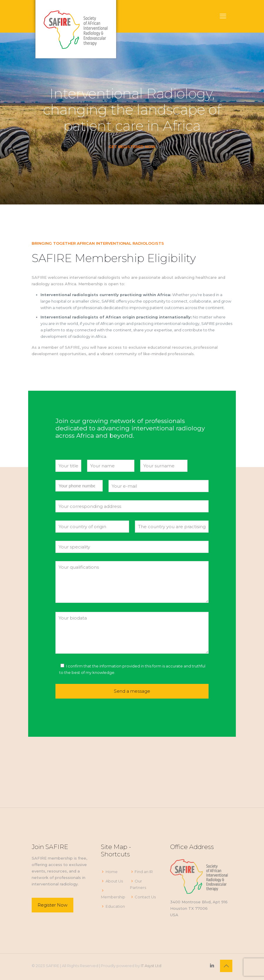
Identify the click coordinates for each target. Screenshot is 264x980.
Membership (113, 897)
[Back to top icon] (226, 966)
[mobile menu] (223, 16)
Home (112, 872)
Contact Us (145, 897)
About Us (114, 881)
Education (115, 906)
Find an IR (144, 872)
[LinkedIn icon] (212, 965)
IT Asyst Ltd (151, 966)
